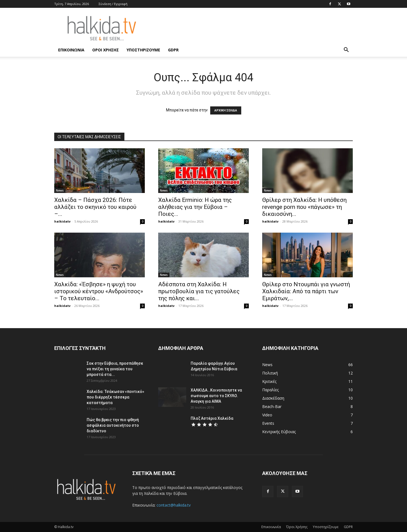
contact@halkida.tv (174, 505)
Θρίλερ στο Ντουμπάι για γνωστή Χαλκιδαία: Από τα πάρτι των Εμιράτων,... (306, 291)
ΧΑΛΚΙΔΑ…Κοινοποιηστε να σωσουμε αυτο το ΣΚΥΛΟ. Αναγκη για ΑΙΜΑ (216, 396)
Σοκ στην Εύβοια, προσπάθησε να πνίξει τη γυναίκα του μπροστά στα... (115, 369)
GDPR (173, 50)
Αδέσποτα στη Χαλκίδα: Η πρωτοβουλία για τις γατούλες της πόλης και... (199, 291)
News (60, 190)
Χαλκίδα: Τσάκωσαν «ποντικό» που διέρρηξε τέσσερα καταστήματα (115, 397)
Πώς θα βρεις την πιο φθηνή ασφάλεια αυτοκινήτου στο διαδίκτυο (113, 425)
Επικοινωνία (71, 50)
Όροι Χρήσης (106, 50)
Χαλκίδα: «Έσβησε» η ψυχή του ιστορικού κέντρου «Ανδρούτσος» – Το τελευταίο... (99, 291)
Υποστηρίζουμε (143, 50)
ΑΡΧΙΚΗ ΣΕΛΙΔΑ (226, 110)
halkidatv (62, 221)
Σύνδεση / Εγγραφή (113, 4)
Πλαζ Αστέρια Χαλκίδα (212, 418)
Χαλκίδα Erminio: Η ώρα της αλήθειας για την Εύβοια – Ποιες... (195, 207)
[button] (346, 50)
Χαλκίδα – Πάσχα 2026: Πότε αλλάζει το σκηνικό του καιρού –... (95, 207)
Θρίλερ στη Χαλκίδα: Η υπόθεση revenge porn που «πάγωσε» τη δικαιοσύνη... (304, 207)
